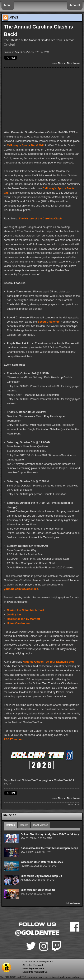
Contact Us (41, 972)
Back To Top (74, 804)
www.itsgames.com (33, 968)
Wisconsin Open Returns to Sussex (42, 862)
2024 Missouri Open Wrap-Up (38, 890)
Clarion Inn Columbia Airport (25, 610)
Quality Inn (14, 614)
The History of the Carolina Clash (40, 218)
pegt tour (48, 780)
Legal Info (28, 972)
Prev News (58, 63)
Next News (74, 63)
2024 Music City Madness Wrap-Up (41, 876)
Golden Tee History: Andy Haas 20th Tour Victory (50, 834)
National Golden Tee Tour (26, 780)
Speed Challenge (49, 322)
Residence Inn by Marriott (24, 619)
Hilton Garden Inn (18, 623)
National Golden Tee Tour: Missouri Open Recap (49, 848)
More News (73, 903)
